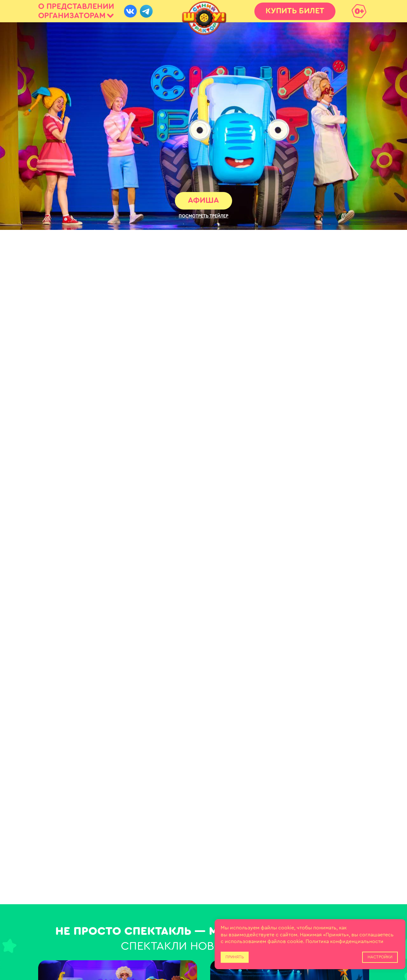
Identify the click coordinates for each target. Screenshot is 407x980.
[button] (203, 216)
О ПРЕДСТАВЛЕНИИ (76, 7)
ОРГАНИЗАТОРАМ (72, 16)
